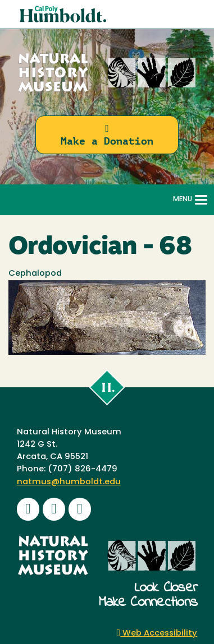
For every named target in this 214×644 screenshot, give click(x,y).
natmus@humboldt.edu (69, 482)
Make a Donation (107, 135)
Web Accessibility (157, 634)
